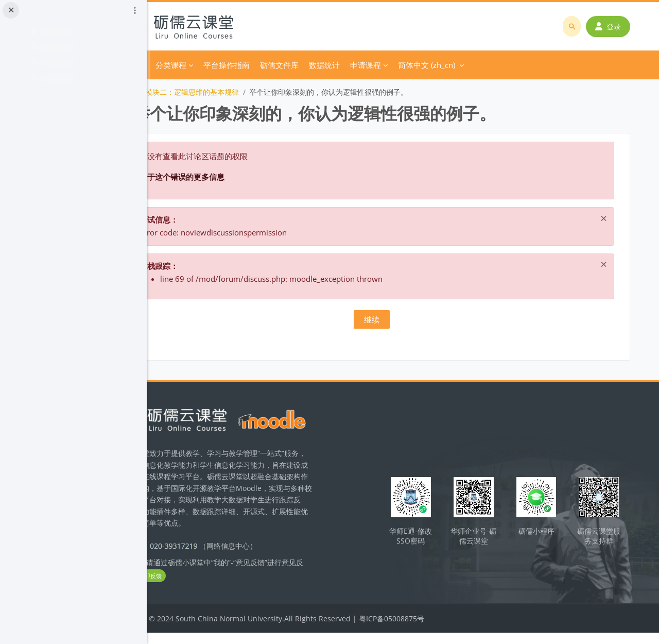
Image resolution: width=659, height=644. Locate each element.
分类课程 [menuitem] (230, 65)
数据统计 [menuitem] (384, 65)
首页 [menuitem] (197, 65)
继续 (403, 319)
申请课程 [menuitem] (425, 65)
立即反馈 (228, 588)
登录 (611, 27)
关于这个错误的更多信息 (241, 177)
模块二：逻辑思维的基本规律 (251, 92)
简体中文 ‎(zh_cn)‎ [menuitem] (486, 65)
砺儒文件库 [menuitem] (339, 65)
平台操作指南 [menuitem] (286, 65)
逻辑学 (183, 92)
